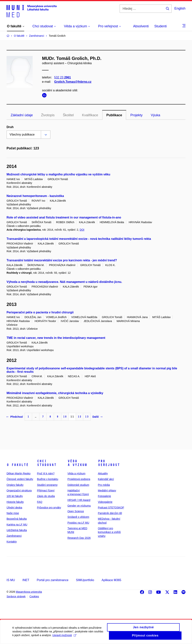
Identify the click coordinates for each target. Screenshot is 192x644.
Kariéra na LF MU (17, 525)
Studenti (160, 26)
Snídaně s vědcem (78, 517)
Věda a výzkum (77, 463)
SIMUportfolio (85, 580)
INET (26, 580)
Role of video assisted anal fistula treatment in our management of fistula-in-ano (64, 217)
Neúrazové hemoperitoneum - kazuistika (35, 196)
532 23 (63, 77)
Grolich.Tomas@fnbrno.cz (73, 82)
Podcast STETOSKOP (111, 508)
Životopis (48, 115)
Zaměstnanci (14, 536)
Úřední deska (14, 508)
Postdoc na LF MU (78, 523)
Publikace (114, 115)
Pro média (104, 485)
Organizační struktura (19, 490)
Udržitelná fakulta (17, 530)
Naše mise (13, 513)
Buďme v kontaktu (48, 479)
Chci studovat (47, 463)
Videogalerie (105, 502)
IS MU (11, 580)
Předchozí (15, 417)
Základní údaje (22, 115)
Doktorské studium (78, 485)
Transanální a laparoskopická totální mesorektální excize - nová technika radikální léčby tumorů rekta (79, 239)
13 (87, 417)
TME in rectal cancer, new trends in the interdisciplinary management (56, 338)
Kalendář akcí (106, 479)
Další (97, 417)
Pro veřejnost (109, 463)
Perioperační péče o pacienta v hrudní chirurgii (40, 312)
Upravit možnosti (75, 637)
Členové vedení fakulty (20, 479)
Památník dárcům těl (110, 513)
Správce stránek (16, 596)
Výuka (155, 115)
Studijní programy (47, 485)
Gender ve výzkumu (79, 506)
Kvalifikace (90, 115)
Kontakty (12, 542)
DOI (82, 230)
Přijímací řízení (46, 490)
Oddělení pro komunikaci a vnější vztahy (109, 532)
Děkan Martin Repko (19, 473)
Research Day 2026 (79, 538)
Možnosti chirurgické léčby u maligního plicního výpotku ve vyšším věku (58, 174)
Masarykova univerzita (29, 592)
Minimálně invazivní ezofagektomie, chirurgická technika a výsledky (55, 393)
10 (65, 417)
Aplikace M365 (111, 580)
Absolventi (141, 26)
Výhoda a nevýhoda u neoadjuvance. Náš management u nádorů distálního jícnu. (64, 282)
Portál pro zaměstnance (53, 580)
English (180, 8)
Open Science (76, 511)
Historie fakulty (15, 502)
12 (79, 417)
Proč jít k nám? (46, 473)
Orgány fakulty (15, 485)
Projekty (136, 115)
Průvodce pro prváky (49, 508)
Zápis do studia (46, 496)
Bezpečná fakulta (17, 519)
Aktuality (103, 473)
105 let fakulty (15, 496)
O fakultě (18, 465)
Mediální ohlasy (107, 490)
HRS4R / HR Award (79, 500)
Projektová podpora (79, 479)
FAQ (40, 502)
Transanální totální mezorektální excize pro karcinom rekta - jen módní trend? (62, 260)
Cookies (34, 596)
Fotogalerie (104, 496)
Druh (10, 127)
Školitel (68, 115)
